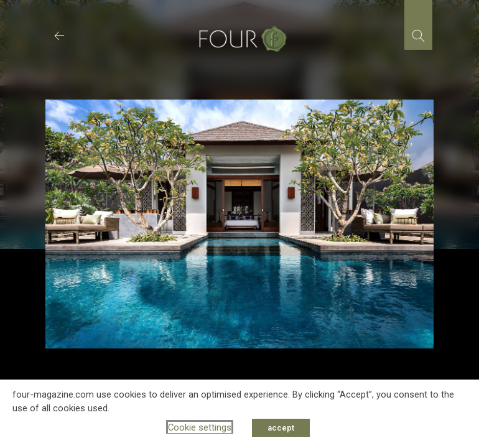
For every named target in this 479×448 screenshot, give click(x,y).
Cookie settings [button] (200, 427)
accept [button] (281, 428)
